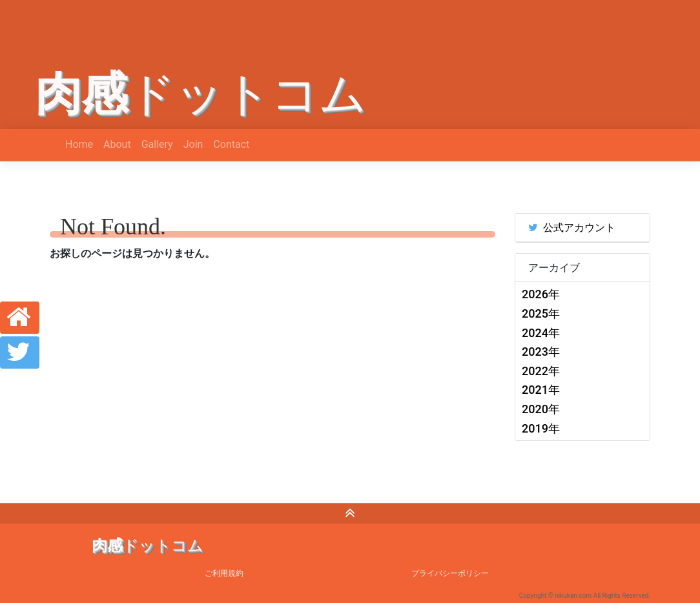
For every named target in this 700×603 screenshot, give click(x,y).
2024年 (541, 333)
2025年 (541, 313)
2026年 (541, 294)
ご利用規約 (224, 573)
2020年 (541, 409)
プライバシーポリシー (450, 573)
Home (79, 144)
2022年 (541, 371)
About (117, 144)
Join (193, 144)
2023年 (541, 352)
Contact (231, 144)
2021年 (541, 390)
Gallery (157, 144)
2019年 (541, 428)
